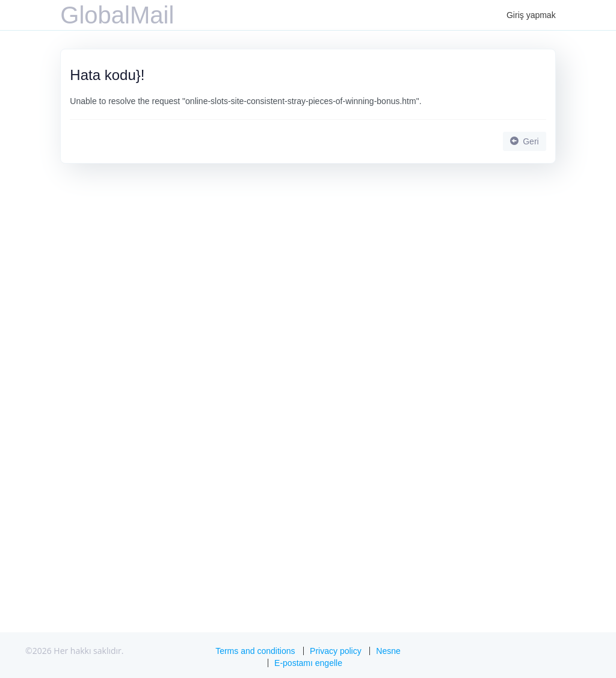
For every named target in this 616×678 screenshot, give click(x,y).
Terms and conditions (255, 651)
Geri (524, 141)
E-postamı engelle (308, 663)
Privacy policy (336, 651)
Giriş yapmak (531, 15)
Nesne (388, 651)
